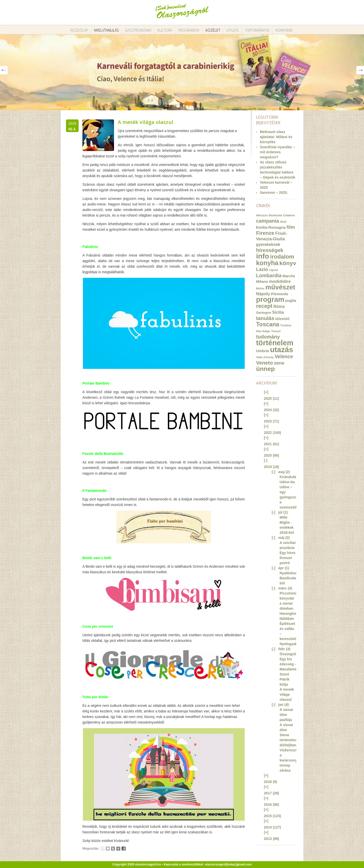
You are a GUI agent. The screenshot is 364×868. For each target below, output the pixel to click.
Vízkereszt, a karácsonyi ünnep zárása (289, 760)
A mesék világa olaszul (145, 122)
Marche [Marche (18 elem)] (289, 276)
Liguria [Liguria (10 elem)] (274, 270)
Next (360, 70)
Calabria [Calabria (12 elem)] (289, 215)
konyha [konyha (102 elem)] (267, 263)
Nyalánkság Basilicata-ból (289, 578)
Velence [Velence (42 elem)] (284, 356)
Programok (189, 30)
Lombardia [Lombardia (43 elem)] (269, 276)
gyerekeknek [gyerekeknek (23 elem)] (268, 245)
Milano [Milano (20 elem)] (262, 282)
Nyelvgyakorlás (293, 644)
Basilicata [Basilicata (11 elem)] (275, 215)
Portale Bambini (96, 383)
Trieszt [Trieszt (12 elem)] (276, 331)
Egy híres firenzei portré (288, 558)
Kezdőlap (79, 30)
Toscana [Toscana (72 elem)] (268, 324)
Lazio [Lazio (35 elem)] (262, 269)
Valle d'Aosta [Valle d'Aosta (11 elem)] (265, 357)
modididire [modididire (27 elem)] (280, 281)
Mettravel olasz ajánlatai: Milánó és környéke (276, 137)
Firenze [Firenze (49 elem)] (265, 233)
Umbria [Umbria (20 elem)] (263, 351)
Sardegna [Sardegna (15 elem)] (264, 313)
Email (102, 849)
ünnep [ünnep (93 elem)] (265, 369)
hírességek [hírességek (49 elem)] (270, 250)
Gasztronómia (138, 30)
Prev (4, 70)
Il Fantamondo (95, 491)
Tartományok (257, 30)
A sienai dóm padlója (286, 715)
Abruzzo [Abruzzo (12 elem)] (262, 215)
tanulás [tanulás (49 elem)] (265, 318)
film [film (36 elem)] (291, 227)
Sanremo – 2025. (274, 193)
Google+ (118, 849)
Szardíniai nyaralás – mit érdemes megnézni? (277, 152)
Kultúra (165, 30)
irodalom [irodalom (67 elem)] (282, 257)
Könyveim (284, 30)
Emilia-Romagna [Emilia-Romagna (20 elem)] (271, 227)
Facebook (124, 849)
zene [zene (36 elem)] (279, 363)
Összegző (288, 654)
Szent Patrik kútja (285, 679)
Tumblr (113, 849)
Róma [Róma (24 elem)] (279, 306)
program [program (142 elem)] (270, 299)
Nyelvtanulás (106, 30)
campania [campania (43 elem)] (268, 221)
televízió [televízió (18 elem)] (282, 319)
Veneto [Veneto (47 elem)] (265, 363)
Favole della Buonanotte (103, 454)
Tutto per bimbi (95, 697)
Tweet (108, 849)
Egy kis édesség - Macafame (288, 664)
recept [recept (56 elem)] (264, 306)
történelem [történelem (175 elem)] (275, 343)
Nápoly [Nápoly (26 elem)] (263, 294)
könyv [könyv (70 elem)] (288, 263)
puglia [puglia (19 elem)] (291, 301)
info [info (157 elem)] (263, 256)
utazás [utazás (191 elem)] (281, 350)
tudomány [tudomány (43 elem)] (268, 337)
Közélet (213, 30)
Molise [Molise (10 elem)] (260, 288)
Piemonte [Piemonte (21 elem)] (280, 294)
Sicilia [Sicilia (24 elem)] (278, 312)
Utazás (233, 30)
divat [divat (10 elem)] (283, 222)
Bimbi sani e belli (97, 558)
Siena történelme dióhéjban (289, 740)
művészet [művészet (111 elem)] (280, 287)
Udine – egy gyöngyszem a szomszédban (291, 497)
